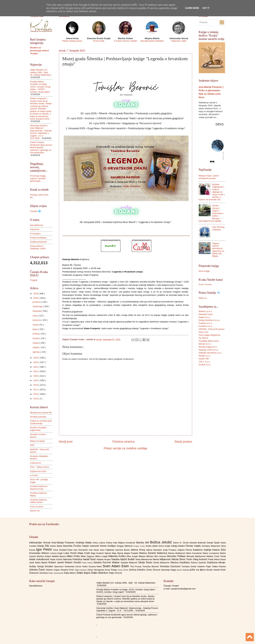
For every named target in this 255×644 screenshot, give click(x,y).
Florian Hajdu (194, 546)
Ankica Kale (112, 543)
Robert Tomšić (73, 562)
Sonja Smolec (46, 566)
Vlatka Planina (219, 566)
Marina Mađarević (177, 553)
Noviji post (66, 442)
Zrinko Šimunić (154, 570)
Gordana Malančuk (211, 546)
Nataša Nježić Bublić (124, 559)
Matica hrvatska (38, 441)
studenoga (38, 306)
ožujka (36, 343)
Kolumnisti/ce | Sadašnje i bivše (38, 247)
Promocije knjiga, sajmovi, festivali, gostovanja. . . (38, 178)
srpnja (36, 325)
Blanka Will (143, 542)
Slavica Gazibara (180, 562)
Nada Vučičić (57, 559)
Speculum (59, 566)
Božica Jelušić (162, 542)
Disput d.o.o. (205, 317)
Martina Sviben (44, 556)
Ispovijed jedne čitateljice (152, 41)
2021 (36, 371)
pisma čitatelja (183, 570)
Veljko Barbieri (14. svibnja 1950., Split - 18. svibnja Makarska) (40, 72)
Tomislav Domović (170, 566)
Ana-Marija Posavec (64, 542)
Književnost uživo (38, 471)
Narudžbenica (37, 225)
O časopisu (35, 234)
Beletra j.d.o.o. (206, 311)
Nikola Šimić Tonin (182, 559)
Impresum (35, 229)
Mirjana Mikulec (147, 556)
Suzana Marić (96, 566)
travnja (36, 338)
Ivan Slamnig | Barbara (218, 228)
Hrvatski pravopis (38, 417)
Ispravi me (35, 511)
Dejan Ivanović (91, 546)
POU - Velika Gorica (40, 467)
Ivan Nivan (95, 550)
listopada (37, 311)
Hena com (204, 332)
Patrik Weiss (214, 559)
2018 (36, 385)
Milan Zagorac (88, 556)
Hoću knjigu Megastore (210, 335)
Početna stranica (123, 442)
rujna (35, 316)
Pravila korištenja (38, 238)
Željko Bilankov (100, 573)
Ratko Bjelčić (42, 563)
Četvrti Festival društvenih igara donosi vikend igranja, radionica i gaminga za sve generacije (41, 147)
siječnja (36, 352)
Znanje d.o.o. (205, 365)
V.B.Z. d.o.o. (204, 362)
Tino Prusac (136, 566)
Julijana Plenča (185, 550)
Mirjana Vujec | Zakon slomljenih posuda (209, 177)
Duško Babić (152, 546)
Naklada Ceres (206, 314)
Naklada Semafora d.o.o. (210, 353)
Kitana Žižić (219, 550)
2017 (36, 390)
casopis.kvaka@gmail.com (183, 589)
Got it (206, 8)
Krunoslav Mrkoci (40, 553)
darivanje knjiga (169, 570)
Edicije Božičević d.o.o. (210, 320)
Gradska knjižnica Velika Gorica (38, 501)
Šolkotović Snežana (39, 573)
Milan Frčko (74, 556)
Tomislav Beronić (151, 566)
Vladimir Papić (205, 566)
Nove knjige (204, 271)
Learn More (192, 8)
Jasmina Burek (123, 550)
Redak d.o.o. (205, 356)
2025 (36, 298)
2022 (36, 367)
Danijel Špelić (214, 543)
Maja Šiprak (118, 553)
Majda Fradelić (132, 553)
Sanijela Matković (129, 563)
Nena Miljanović (162, 559)
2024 (36, 358)
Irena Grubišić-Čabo (63, 550)
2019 (36, 380)
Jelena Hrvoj (138, 550)
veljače (36, 347)
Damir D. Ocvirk (181, 543)
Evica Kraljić (165, 546)
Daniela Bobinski (198, 543)
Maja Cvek (84, 553)
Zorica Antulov (138, 570)
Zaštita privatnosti (38, 242)
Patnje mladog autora (72, 41)
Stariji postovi (183, 442)
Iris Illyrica (203, 338)
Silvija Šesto (146, 562)
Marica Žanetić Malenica (154, 553)
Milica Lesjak (102, 556)
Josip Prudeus (170, 550)
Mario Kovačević (194, 553)
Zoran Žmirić (123, 570)
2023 (36, 362)
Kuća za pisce (37, 506)
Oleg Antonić (201, 559)
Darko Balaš (57, 546)
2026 (36, 294)
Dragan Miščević (125, 546)
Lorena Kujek (57, 553)
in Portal (34, 475)
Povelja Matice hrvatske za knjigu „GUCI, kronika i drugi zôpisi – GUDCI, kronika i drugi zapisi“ (40, 87)
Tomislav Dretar (189, 566)
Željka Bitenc (70, 573)
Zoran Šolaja (111, 570)
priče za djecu (198, 570)
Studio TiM (204, 359)
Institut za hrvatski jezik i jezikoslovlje (41, 422)
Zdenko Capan (53, 570)
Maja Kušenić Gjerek (101, 553)
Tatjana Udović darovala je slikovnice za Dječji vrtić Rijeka (218, 250)
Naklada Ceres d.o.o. (209, 350)
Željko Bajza (84, 573)
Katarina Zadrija (203, 550)
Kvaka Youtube (205, 284)
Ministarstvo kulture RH (41, 413)
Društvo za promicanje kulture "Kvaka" (40, 51)
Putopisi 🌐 (35, 211)
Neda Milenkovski (144, 559)
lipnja (35, 329)
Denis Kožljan (108, 546)
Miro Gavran (161, 556)
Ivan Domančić (81, 550)
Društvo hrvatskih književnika (38, 429)
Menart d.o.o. (205, 344)
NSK (32, 445)
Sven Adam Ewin (116, 566)
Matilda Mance (59, 556)
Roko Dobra (88, 563)
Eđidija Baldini (178, 546)
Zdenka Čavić (38, 570)
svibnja (36, 334)
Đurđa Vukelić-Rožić (216, 570)
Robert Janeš (57, 562)
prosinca (37, 302)
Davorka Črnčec (73, 546)
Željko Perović (115, 573)
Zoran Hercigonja (96, 570)
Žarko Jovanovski (56, 573)
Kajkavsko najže (179, 41)
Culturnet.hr (36, 463)
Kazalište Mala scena (209, 341)
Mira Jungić (133, 556)
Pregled (34, 280)
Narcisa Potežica (73, 559)
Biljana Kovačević (127, 543)
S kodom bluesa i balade (125, 41)
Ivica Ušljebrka (108, 550)
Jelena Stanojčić (154, 550)
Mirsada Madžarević (197, 556)
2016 (36, 394)
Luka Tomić (70, 553)
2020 (36, 376)
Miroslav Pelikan (177, 556)
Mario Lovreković (211, 553)
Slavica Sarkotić (199, 563)
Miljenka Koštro (118, 556)
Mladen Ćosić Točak (216, 556)
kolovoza (37, 320)
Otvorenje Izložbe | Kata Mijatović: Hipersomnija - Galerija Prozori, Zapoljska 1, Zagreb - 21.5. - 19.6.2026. (41, 132)
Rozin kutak (99, 41)
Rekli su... (203, 298)
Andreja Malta (84, 542)
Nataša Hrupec (104, 559)
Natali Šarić (90, 559)
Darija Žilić (44, 546)
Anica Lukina (99, 543)
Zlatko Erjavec (81, 570)
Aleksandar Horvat (40, 542)
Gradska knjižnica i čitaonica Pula (39, 487)
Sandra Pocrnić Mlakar (107, 562)
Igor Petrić (45, 549)
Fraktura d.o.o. (206, 323)
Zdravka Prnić (68, 570)
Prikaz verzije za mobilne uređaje (125, 448)
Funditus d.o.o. (206, 326)
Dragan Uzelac (140, 546)
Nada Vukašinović (40, 559)
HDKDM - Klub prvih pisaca (212, 329)
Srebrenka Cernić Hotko (76, 566)
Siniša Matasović (162, 563)
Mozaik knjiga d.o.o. (208, 347)
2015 (36, 399)
